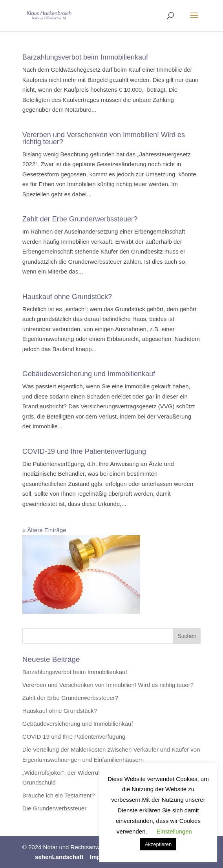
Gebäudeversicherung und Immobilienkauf (89, 374)
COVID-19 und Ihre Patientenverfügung (84, 451)
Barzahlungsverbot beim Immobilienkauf (85, 57)
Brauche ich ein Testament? (59, 795)
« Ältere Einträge (44, 530)
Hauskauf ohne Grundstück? (67, 297)
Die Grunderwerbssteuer (54, 808)
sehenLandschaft (59, 857)
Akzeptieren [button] (158, 844)
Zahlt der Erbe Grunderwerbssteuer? (80, 219)
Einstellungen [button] (174, 831)
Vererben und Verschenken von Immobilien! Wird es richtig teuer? (104, 138)
